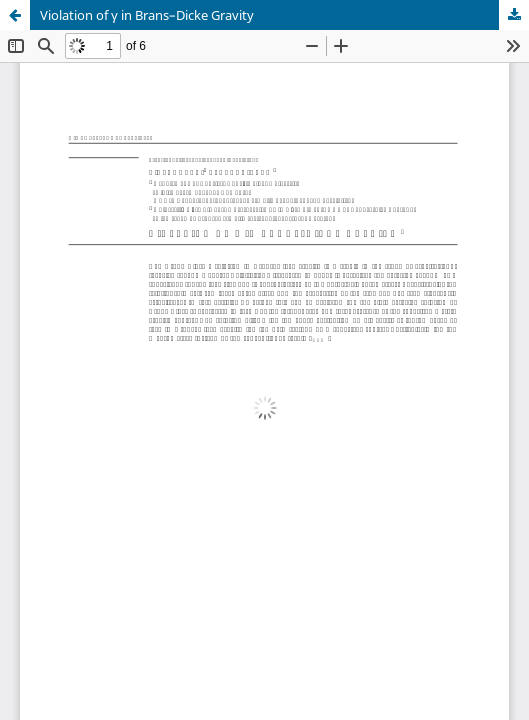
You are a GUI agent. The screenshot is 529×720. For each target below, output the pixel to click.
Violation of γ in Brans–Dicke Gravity (147, 15)
